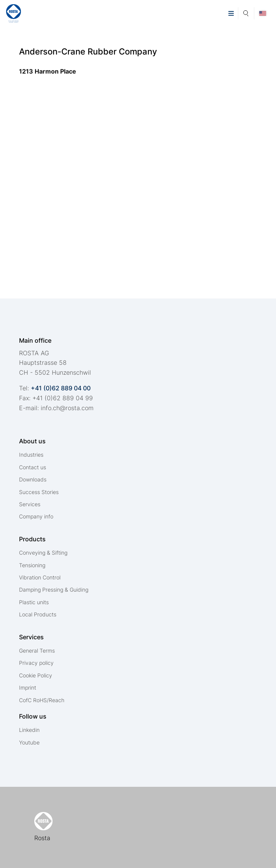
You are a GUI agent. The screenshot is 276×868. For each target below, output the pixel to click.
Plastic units (34, 602)
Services (30, 504)
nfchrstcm (67, 408)
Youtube (29, 742)
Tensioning (32, 565)
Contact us (33, 467)
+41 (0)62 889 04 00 (61, 388)
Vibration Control (40, 577)
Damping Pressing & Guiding (54, 590)
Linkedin (29, 730)
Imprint (28, 688)
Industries (31, 455)
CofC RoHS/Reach (42, 700)
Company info (36, 516)
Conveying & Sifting (43, 553)
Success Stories (39, 492)
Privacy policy (36, 663)
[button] (231, 13)
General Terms (37, 651)
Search (246, 12)
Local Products (38, 614)
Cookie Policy (36, 675)
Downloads (33, 479)
